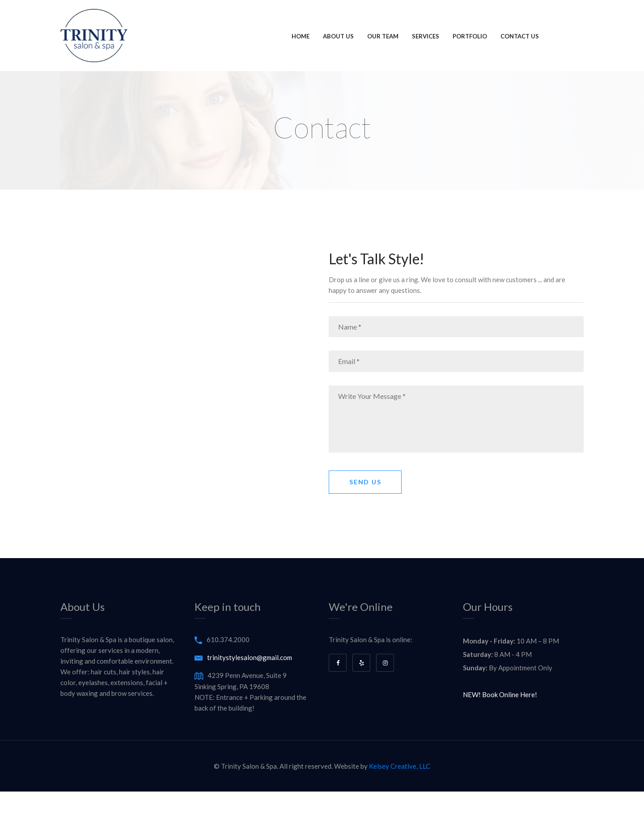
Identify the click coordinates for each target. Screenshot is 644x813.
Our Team (383, 36)
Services (426, 36)
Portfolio (470, 36)
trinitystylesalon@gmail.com (250, 657)
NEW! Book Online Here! (500, 694)
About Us (338, 36)
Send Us (365, 482)
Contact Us (520, 36)
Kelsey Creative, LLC (400, 766)
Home (301, 36)
